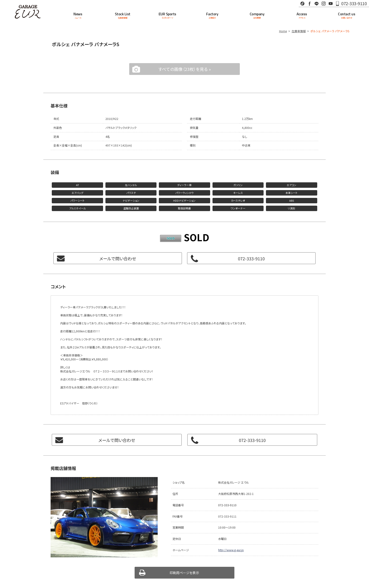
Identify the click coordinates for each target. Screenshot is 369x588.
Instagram (324, 3)
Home (283, 31)
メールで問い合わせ (118, 258)
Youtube (331, 3)
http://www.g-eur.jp (231, 550)
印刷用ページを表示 (184, 573)
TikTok (302, 3)
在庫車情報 (299, 31)
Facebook (309, 3)
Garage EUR (28, 12)
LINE (317, 3)
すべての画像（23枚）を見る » (185, 69)
